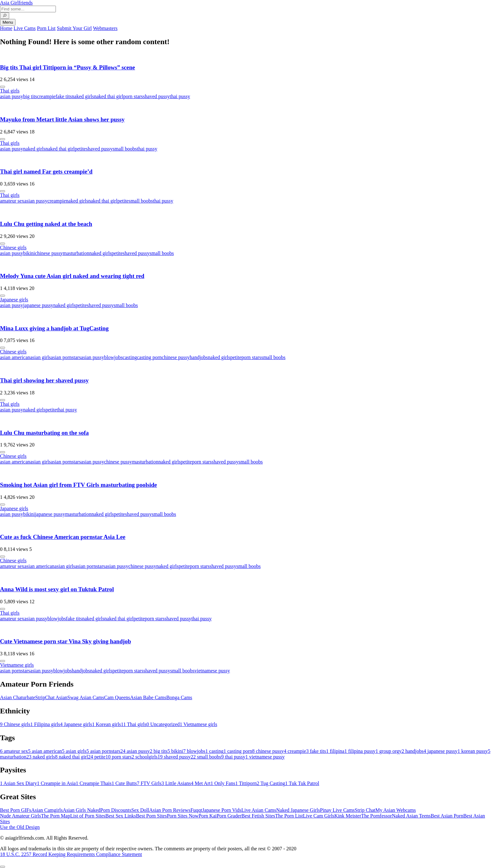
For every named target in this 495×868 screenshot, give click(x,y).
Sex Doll (140, 810)
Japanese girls (14, 300)
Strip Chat (365, 810)
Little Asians (176, 783)
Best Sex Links (121, 816)
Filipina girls (45, 724)
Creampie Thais (94, 783)
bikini (29, 253)
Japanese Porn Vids (222, 810)
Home (6, 28)
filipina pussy (360, 751)
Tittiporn (246, 783)
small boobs (125, 149)
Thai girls (10, 91)
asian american (15, 357)
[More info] (3, 87)
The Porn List (289, 816)
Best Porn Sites (152, 816)
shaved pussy (156, 96)
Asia (16, 3)
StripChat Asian (51, 697)
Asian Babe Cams (148, 697)
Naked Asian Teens (411, 816)
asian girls (41, 357)
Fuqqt (196, 810)
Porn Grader (229, 816)
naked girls (83, 96)
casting (130, 357)
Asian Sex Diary (18, 783)
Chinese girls (13, 248)
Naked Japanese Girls (298, 810)
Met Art (201, 783)
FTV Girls (149, 783)
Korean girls (107, 724)
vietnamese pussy (212, 671)
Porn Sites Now (182, 816)
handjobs (199, 357)
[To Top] (3, 867)
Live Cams (25, 28)
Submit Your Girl (74, 28)
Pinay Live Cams (337, 810)
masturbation (76, 253)
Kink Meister (348, 816)
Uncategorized (163, 724)
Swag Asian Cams (86, 697)
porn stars (133, 96)
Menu (8, 22)
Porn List (46, 28)
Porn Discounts (116, 810)
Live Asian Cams (259, 810)
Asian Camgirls (47, 810)
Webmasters (105, 28)
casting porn (149, 357)
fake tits (64, 96)
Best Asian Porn (447, 816)
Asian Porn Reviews (170, 810)
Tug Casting (271, 783)
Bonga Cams (179, 697)
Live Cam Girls (319, 816)
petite (80, 149)
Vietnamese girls (17, 665)
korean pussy (473, 751)
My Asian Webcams (396, 810)
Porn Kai (208, 816)
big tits (30, 96)
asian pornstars (66, 357)
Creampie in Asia (56, 783)
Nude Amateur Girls (21, 816)
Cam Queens (117, 697)
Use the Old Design (20, 827)
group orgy (389, 751)
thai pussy (180, 96)
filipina (335, 751)
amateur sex (12, 201)
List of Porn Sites (88, 816)
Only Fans (223, 783)
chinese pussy (49, 253)
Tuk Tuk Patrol (302, 783)
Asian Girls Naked (82, 810)
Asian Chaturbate (18, 697)
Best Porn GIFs (16, 810)
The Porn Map (56, 816)
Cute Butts (124, 783)
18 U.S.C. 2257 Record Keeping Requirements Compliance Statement (71, 854)
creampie (46, 96)
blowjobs (113, 357)
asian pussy (12, 96)
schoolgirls (145, 757)
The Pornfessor (376, 816)
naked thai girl (109, 96)
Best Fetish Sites (258, 816)
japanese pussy (38, 305)
